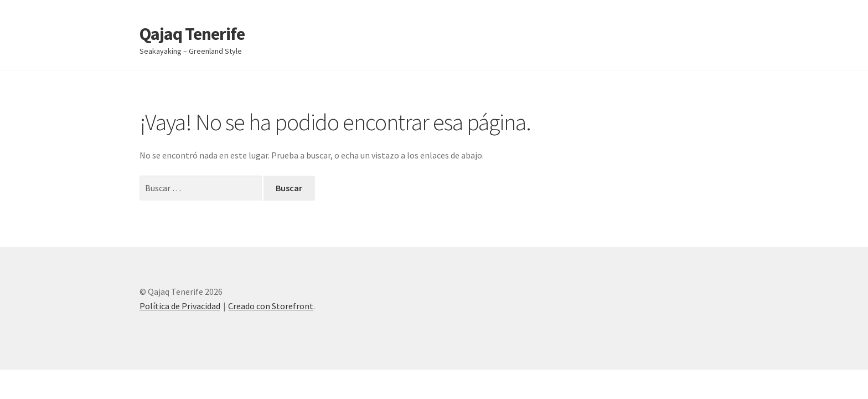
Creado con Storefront (271, 306)
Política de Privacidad (180, 306)
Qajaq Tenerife (192, 34)
